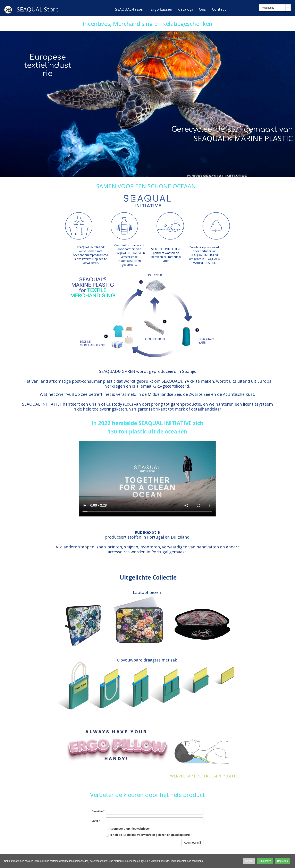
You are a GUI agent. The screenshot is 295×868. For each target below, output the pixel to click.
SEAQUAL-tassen (130, 9)
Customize (265, 861)
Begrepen (283, 861)
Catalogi (186, 9)
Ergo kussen (161, 9)
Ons (202, 9)
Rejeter (249, 861)
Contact (219, 9)
